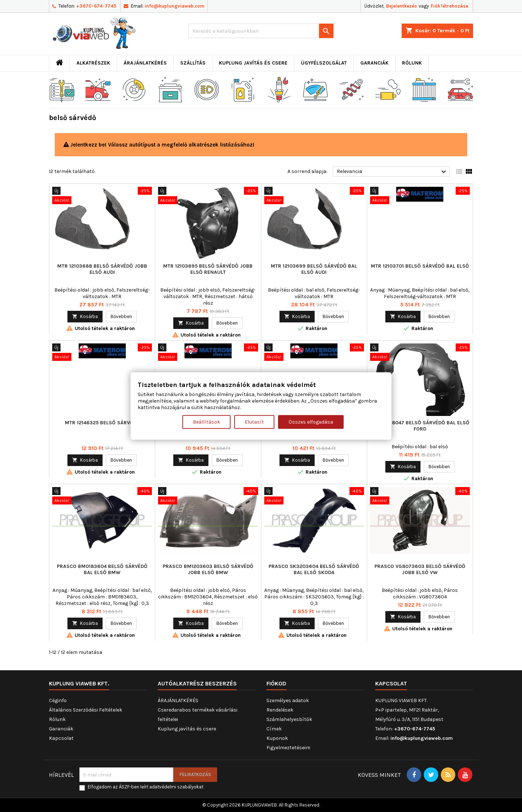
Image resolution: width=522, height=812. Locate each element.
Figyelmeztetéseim (288, 748)
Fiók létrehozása (449, 6)
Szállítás (193, 63)
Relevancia (392, 172)
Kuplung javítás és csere (253, 63)
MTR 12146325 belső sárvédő (102, 423)
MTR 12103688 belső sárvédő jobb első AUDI (102, 269)
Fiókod (276, 683)
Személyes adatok (288, 700)
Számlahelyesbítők (289, 719)
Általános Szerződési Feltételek (86, 710)
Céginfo (58, 700)
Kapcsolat (61, 738)
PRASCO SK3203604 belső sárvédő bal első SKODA (314, 569)
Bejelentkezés (401, 6)
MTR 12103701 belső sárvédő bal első (420, 266)
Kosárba (85, 316)
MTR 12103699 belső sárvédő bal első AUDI (314, 269)
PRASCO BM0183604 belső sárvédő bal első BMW (102, 569)
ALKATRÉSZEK (93, 63)
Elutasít (254, 422)
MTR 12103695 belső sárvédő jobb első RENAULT (208, 269)
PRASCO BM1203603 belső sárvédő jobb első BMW (208, 569)
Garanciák (374, 63)
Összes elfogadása (311, 422)
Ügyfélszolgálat (324, 63)
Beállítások (206, 422)
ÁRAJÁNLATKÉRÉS (145, 63)
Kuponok (277, 738)
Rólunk (412, 63)
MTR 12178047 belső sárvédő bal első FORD (420, 426)
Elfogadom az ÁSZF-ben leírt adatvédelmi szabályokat (146, 787)
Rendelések (280, 710)
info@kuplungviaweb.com (175, 6)
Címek (274, 729)
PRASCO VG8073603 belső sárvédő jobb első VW (420, 569)
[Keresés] (261, 31)
